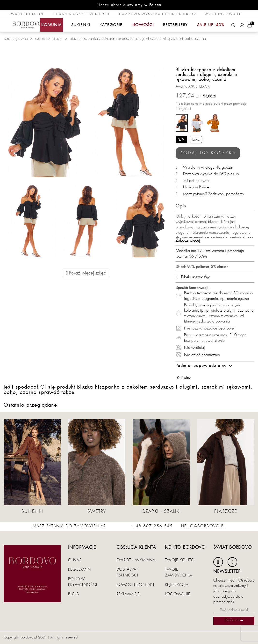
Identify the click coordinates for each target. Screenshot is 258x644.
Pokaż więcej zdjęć (86, 273)
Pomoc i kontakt (136, 585)
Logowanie (178, 594)
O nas (75, 560)
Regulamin (79, 569)
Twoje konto (180, 560)
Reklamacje (128, 594)
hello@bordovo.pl (203, 526)
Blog (74, 594)
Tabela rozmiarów (193, 277)
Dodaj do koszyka (208, 153)
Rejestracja (177, 585)
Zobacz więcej (188, 240)
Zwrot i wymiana (136, 560)
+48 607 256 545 (153, 526)
